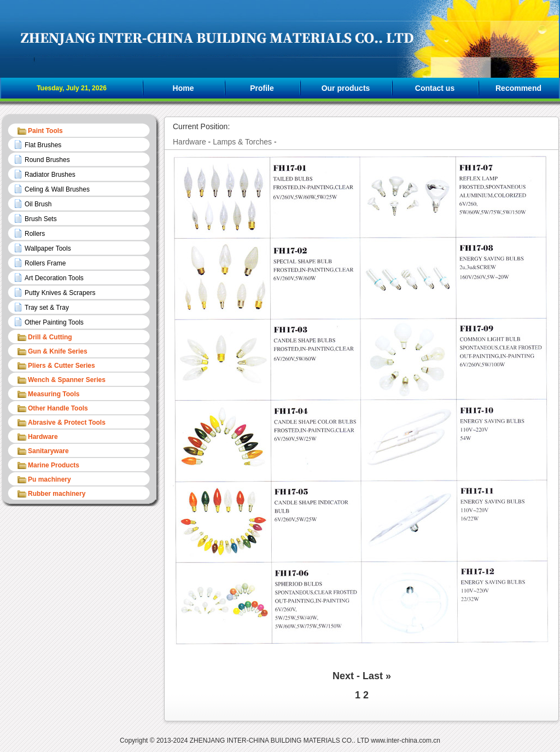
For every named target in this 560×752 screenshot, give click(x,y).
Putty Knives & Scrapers (60, 293)
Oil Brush (38, 204)
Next (343, 676)
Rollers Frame (45, 263)
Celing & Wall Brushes (57, 189)
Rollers (35, 234)
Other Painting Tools (54, 322)
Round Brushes (47, 160)
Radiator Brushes (50, 175)
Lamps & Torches (242, 142)
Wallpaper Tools (48, 248)
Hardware (189, 142)
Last (373, 676)
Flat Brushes (43, 145)
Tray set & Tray (47, 308)
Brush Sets (41, 219)
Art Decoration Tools (54, 278)
